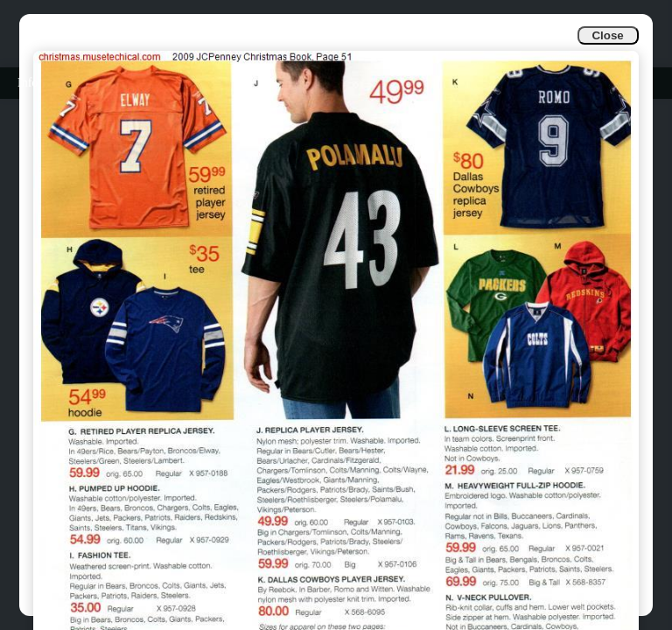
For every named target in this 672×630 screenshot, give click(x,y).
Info (28, 83)
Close (607, 35)
